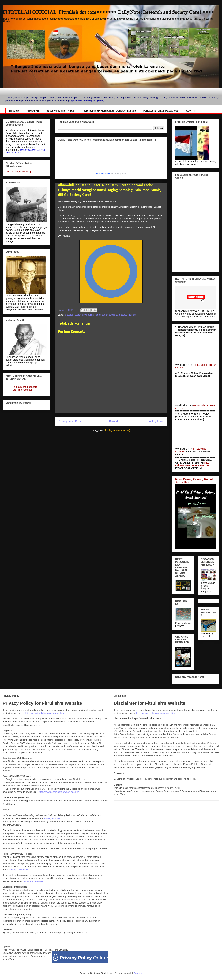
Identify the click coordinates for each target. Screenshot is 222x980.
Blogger (138, 973)
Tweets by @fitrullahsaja (19, 172)
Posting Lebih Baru (69, 421)
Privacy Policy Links (18, 870)
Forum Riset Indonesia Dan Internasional (25, 388)
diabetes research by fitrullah (79, 315)
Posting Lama (156, 421)
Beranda (14, 111)
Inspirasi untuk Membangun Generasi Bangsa (109, 111)
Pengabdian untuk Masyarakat (161, 111)
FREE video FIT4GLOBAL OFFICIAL (192, 464)
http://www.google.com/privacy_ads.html (59, 792)
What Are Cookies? (33, 881)
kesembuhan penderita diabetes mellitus (115, 315)
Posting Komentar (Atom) (117, 430)
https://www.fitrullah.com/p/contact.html (45, 713)
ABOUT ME (33, 111)
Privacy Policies (52, 818)
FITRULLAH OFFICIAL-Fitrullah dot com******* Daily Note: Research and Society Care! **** (108, 12)
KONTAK (191, 111)
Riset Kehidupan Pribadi (61, 111)
